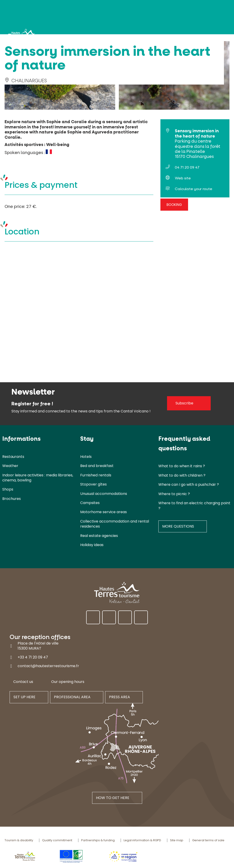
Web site (183, 178)
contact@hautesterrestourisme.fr (48, 666)
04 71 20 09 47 (187, 167)
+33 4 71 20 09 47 (33, 657)
